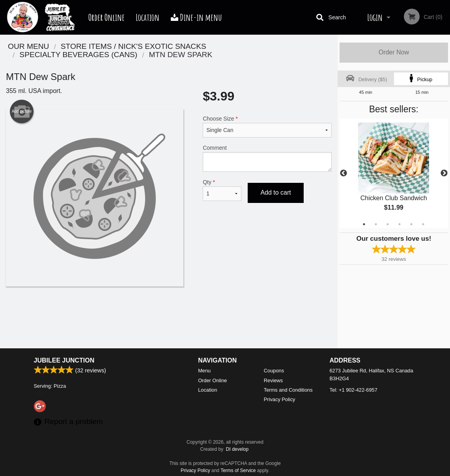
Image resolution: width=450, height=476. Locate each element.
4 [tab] (400, 224)
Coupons (274, 371)
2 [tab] (376, 224)
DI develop (237, 449)
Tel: (354, 390)
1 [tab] (364, 224)
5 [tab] (411, 224)
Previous (344, 173)
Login (375, 17)
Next (444, 173)
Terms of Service (238, 470)
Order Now (394, 52)
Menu (204, 371)
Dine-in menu (196, 17)
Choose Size (267, 126)
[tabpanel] (394, 173)
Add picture (22, 112)
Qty (222, 190)
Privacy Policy (280, 399)
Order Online (106, 17)
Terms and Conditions (288, 390)
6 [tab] (423, 224)
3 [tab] (388, 224)
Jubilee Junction (64, 360)
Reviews (273, 380)
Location (148, 17)
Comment (267, 158)
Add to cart (275, 192)
